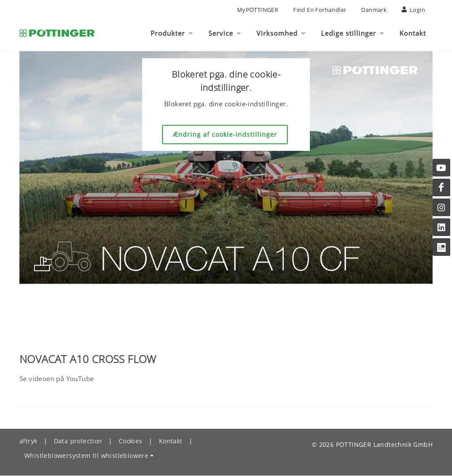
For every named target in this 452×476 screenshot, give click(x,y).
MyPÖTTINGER (258, 10)
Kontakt (171, 441)
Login (413, 10)
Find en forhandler (320, 10)
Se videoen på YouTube (56, 379)
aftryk (28, 441)
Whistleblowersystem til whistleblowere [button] (86, 456)
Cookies (131, 441)
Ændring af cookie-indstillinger (225, 135)
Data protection (78, 441)
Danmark (374, 10)
